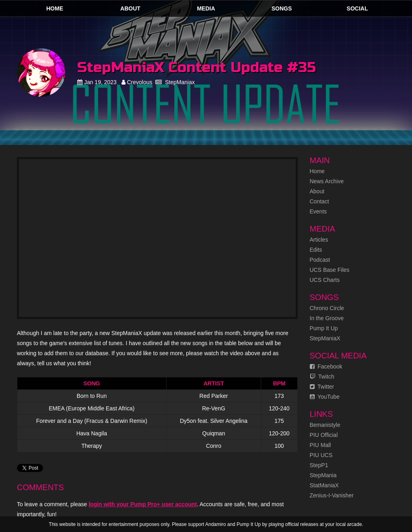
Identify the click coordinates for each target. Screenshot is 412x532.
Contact (319, 201)
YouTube (325, 397)
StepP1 (319, 465)
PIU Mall (320, 445)
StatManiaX (324, 485)
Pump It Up (324, 328)
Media (206, 8)
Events (318, 211)
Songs (282, 8)
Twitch (322, 377)
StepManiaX (325, 338)
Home (55, 8)
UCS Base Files (330, 270)
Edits (316, 250)
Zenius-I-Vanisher (332, 495)
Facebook (326, 366)
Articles (319, 240)
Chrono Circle (327, 308)
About (130, 8)
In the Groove (327, 318)
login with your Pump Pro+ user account (143, 504)
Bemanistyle (325, 425)
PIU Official (324, 435)
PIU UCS (321, 455)
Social (357, 8)
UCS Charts (325, 280)
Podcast (320, 260)
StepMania (323, 475)
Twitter (322, 387)
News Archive (327, 181)
